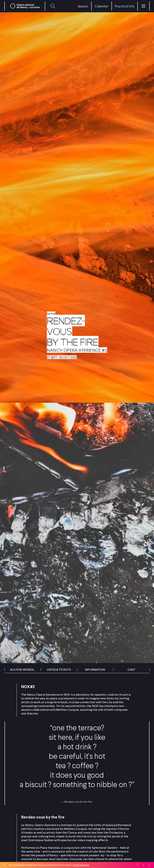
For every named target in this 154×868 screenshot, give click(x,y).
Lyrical (51, 313)
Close (143, 865)
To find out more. (81, 865)
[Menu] (143, 6)
